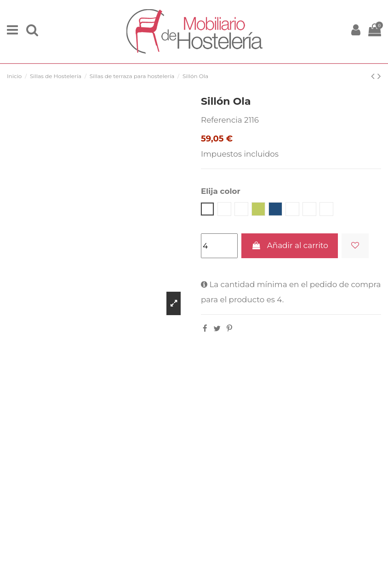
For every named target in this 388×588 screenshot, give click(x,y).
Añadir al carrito (289, 245)
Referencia (222, 120)
